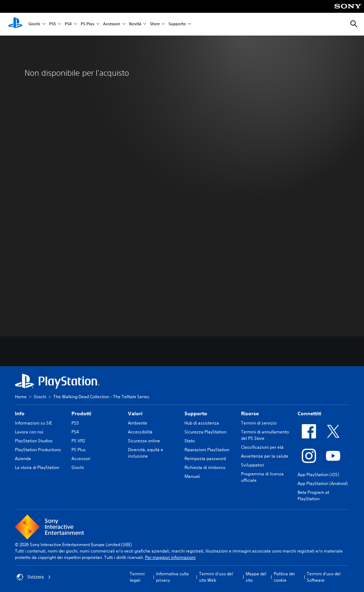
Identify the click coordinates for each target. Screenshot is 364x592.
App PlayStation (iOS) (318, 474)
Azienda (23, 458)
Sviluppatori (253, 465)
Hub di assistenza (202, 423)
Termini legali (137, 577)
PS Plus (87, 24)
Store (155, 24)
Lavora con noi (29, 432)
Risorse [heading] (250, 414)
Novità (135, 24)
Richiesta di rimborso (205, 467)
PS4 (68, 24)
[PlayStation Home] (15, 24)
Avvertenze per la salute (265, 456)
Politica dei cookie (284, 577)
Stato (190, 441)
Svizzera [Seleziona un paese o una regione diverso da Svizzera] (34, 577)
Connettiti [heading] (309, 414)
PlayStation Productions (38, 450)
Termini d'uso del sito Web (216, 577)
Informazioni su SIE (33, 423)
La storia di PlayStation (37, 467)
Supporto (177, 24)
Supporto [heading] (196, 414)
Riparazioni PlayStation (207, 450)
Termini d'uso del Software (324, 577)
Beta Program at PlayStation (313, 495)
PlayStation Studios (34, 441)
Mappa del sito (256, 577)
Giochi (34, 24)
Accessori (112, 24)
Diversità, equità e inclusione (146, 453)
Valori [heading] (135, 414)
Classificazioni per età (262, 447)
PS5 (52, 24)
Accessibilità (140, 432)
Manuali (192, 476)
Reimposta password (205, 458)
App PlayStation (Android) (323, 483)
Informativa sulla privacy (172, 577)
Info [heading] (20, 414)
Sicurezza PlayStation (205, 432)
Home (21, 397)
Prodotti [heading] (81, 414)
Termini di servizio (259, 423)
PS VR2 (78, 441)
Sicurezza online (144, 441)
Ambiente (138, 423)
